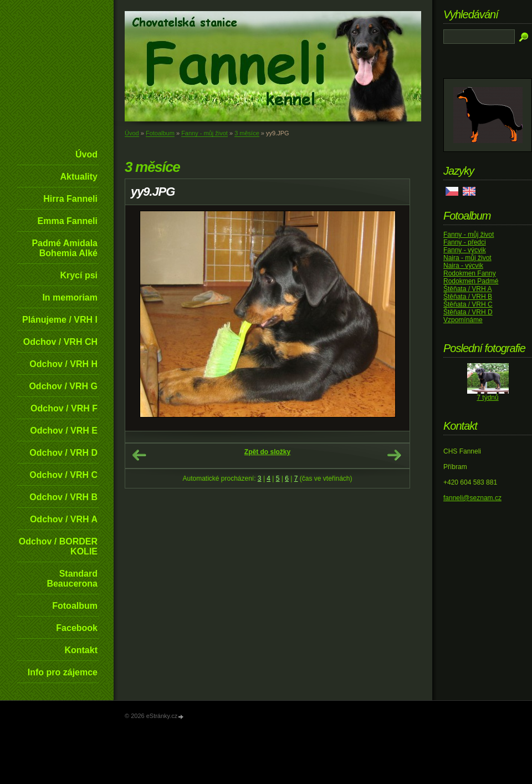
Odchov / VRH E (64, 431)
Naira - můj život (467, 258)
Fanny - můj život (204, 133)
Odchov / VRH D (63, 453)
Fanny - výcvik (465, 250)
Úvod (86, 154)
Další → (394, 455)
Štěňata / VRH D (468, 312)
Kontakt (81, 650)
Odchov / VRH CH (60, 342)
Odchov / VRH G (63, 386)
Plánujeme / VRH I (60, 320)
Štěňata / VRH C (468, 304)
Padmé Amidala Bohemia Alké (65, 248)
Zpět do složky (267, 452)
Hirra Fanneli (70, 199)
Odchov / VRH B (63, 497)
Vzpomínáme (463, 320)
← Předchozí (139, 455)
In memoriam (70, 297)
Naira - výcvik (463, 266)
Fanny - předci (465, 242)
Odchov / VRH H (63, 364)
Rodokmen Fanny (470, 273)
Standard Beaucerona (72, 579)
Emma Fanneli (68, 221)
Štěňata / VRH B (468, 297)
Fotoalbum (75, 606)
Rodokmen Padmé (471, 281)
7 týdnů (487, 398)
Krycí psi (79, 275)
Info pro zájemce (63, 672)
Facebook (77, 628)
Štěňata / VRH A (467, 289)
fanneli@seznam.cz (472, 498)
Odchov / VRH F (64, 408)
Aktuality (79, 177)
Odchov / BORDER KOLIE (58, 546)
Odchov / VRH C (63, 475)
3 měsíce (247, 133)
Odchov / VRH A (64, 519)
